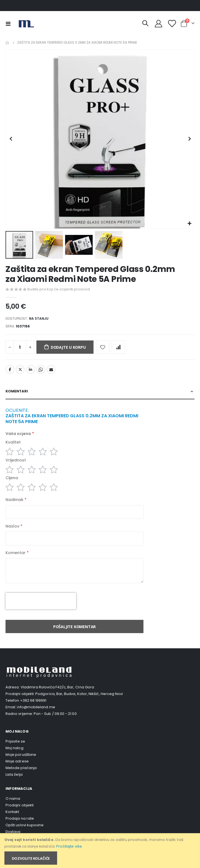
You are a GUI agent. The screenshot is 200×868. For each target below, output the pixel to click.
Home (7, 43)
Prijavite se (15, 741)
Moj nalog (14, 748)
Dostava (13, 832)
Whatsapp (41, 369)
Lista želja (14, 774)
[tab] (100, 392)
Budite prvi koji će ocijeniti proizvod (59, 289)
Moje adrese (17, 761)
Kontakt (12, 812)
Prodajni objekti (20, 805)
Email (51, 369)
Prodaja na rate (20, 818)
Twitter (20, 369)
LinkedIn (31, 369)
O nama (13, 798)
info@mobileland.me (36, 707)
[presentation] (41, 601)
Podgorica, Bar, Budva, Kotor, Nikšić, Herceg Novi (79, 694)
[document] (100, 851)
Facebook (10, 369)
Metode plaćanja (21, 768)
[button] (189, 224)
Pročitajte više (69, 846)
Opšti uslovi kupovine (25, 825)
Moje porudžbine (21, 755)
